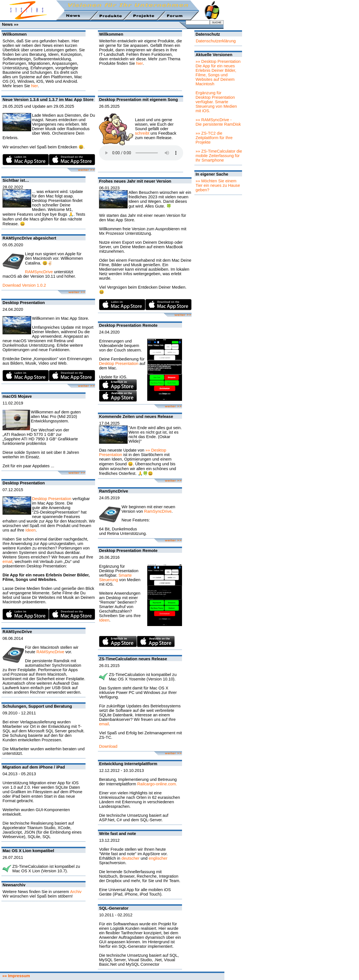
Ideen (31, 530)
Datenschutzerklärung (216, 41)
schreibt (142, 133)
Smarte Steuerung (115, 578)
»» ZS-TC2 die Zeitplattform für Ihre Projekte (214, 138)
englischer (158, 858)
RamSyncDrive (158, 511)
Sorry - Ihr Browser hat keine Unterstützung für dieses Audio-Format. (141, 153)
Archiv (76, 892)
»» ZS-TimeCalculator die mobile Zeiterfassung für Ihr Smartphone (219, 156)
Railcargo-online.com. (157, 784)
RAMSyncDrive (39, 272)
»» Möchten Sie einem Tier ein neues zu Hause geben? (218, 185)
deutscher (130, 858)
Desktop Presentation (52, 499)
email (7, 562)
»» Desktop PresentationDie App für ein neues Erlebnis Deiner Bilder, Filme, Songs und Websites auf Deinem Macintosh (218, 73)
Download (108, 746)
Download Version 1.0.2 (24, 285)
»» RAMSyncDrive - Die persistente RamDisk (218, 122)
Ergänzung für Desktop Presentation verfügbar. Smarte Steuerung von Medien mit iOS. (216, 102)
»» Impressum (15, 976)
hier (34, 86)
